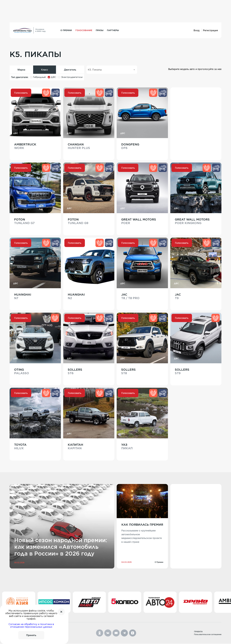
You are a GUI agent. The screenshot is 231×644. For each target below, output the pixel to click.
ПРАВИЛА (198, 632)
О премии (66, 30)
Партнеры (113, 30)
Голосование (84, 30)
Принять (31, 635)
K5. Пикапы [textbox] (95, 70)
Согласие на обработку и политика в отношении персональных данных (31, 626)
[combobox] (112, 70)
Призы (100, 30)
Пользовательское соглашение (208, 635)
